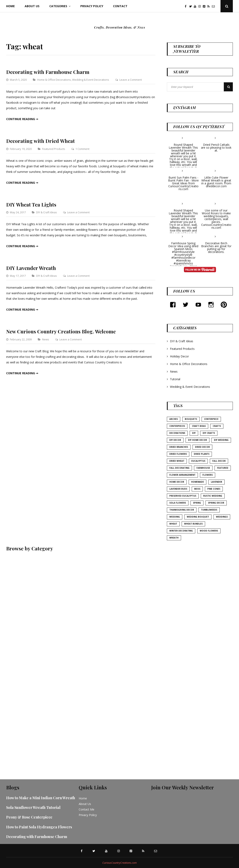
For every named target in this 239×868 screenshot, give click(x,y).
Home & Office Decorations (54, 80)
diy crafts (209, 433)
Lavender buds (178, 489)
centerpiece (211, 419)
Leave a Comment (131, 80)
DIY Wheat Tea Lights (31, 204)
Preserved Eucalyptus (183, 496)
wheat (173, 524)
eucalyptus (198, 461)
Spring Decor (216, 503)
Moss (197, 489)
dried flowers (178, 454)
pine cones (214, 489)
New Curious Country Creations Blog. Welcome (61, 331)
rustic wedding (213, 496)
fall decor (219, 461)
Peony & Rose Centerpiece (29, 817)
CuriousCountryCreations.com (119, 863)
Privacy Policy (92, 6)
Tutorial (175, 379)
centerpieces (177, 426)
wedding (175, 517)
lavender (216, 482)
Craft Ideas (199, 426)
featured (223, 468)
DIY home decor (197, 440)
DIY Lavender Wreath (31, 268)
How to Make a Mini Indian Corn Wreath (41, 798)
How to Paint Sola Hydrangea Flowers (39, 827)
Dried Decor (202, 447)
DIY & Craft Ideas (47, 212)
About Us (32, 6)
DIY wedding (221, 440)
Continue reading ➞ (22, 119)
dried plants (202, 454)
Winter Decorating (181, 531)
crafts (217, 426)
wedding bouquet (198, 517)
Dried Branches (179, 447)
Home (10, 6)
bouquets (191, 419)
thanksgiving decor (182, 510)
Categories (58, 6)
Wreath (174, 538)
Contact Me (87, 809)
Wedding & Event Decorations (91, 80)
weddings (222, 517)
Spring (197, 503)
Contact (120, 6)
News (46, 339)
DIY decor (175, 440)
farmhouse (203, 468)
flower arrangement (182, 475)
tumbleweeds (209, 510)
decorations (177, 433)
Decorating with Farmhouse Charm (48, 72)
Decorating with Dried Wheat (40, 141)
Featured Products (54, 149)
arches (174, 419)
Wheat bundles (193, 524)
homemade (197, 482)
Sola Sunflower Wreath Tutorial (33, 807)
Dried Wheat (177, 461)
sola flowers (178, 503)
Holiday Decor (179, 356)
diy (194, 433)
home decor (177, 482)
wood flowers (209, 531)
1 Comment (82, 149)
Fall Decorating (179, 468)
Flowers (208, 475)
